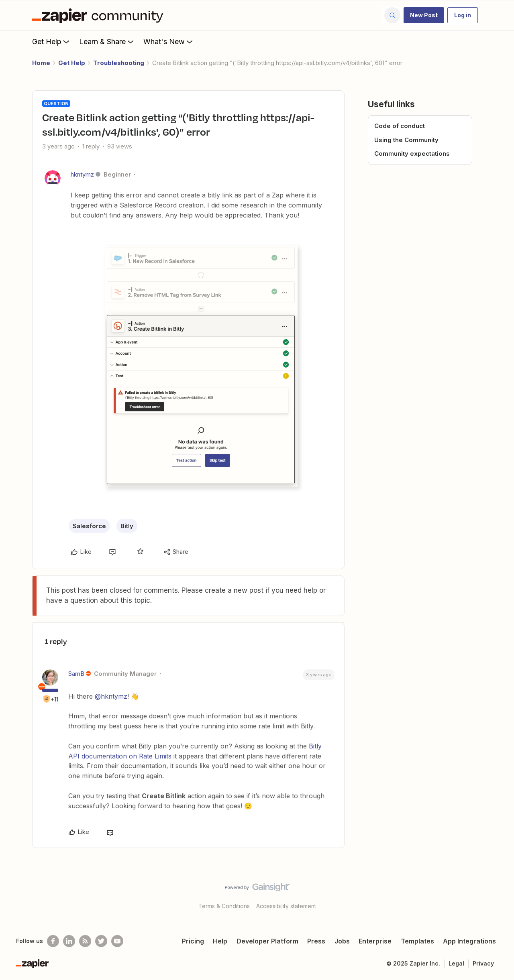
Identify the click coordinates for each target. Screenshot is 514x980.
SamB (76, 674)
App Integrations (469, 941)
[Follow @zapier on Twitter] (101, 941)
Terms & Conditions (224, 906)
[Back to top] (498, 894)
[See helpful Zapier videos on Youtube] (117, 941)
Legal (456, 963)
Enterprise (375, 941)
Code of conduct (400, 126)
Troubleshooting (119, 63)
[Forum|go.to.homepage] (100, 15)
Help (220, 941)
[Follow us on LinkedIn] (69, 941)
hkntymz (82, 174)
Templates (417, 941)
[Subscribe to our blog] (85, 941)
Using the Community (406, 140)
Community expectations (412, 154)
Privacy (483, 963)
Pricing (193, 941)
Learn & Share (107, 41)
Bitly (127, 526)
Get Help (52, 41)
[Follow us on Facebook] (53, 941)
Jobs (342, 941)
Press (316, 941)
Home (41, 63)
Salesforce (89, 526)
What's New (169, 41)
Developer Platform (267, 941)
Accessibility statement (286, 906)
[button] (424, 15)
